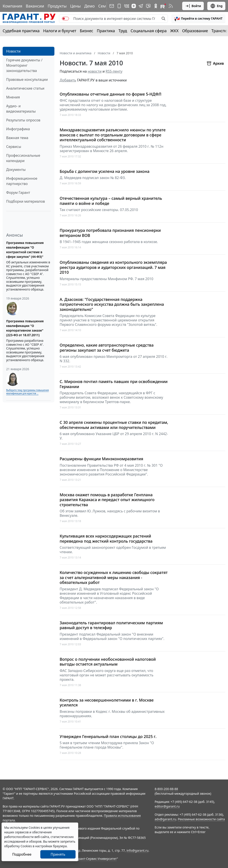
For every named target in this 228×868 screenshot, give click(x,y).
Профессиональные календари (23, 158)
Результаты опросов (23, 120)
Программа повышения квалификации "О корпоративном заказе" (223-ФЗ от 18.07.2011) (25, 328)
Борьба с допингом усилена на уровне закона (105, 171)
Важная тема (17, 138)
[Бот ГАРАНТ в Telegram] (148, 6)
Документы (16, 170)
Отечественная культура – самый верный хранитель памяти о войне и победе (111, 201)
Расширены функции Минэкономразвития (101, 459)
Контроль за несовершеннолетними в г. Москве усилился (107, 703)
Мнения (13, 97)
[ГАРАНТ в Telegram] (141, 6)
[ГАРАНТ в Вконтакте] (127, 6)
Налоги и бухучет (60, 31)
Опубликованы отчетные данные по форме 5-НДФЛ (111, 94)
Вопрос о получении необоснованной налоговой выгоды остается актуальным (108, 662)
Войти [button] (193, 6)
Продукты (57, 6)
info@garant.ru (137, 850)
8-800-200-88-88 (166, 789)
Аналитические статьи (25, 88)
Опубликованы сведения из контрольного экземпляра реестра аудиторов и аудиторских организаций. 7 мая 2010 (113, 267)
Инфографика (18, 129)
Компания (12, 6)
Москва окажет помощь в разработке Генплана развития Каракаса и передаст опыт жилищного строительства (107, 500)
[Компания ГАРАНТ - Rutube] (163, 6)
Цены (75, 6)
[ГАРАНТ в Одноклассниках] (156, 6)
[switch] (65, 19)
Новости (13, 51)
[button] (198, 19)
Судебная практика (21, 31)
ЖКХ (174, 31)
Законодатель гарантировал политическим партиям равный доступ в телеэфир (111, 625)
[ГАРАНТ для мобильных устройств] (119, 6)
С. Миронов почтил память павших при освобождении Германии (114, 384)
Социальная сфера (149, 31)
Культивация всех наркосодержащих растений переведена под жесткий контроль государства (106, 539)
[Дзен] (134, 6)
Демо (89, 6)
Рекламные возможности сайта (201, 819)
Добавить (68, 80)
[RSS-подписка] (171, 6)
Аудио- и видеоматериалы (21, 109)
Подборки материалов (26, 201)
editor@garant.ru (167, 806)
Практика (106, 31)
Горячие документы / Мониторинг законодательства (24, 65)
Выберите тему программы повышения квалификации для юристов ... (27, 392)
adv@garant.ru (165, 819)
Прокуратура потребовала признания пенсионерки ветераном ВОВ (110, 233)
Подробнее (22, 854)
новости (95, 71)
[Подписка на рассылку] (112, 6)
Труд (123, 31)
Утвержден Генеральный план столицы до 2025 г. (108, 737)
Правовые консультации (27, 79)
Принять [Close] (58, 854)
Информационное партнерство (22, 181)
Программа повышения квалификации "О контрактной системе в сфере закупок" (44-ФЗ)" (25, 250)
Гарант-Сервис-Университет (96, 859)
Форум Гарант (18, 192)
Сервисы (14, 147)
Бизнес (86, 31)
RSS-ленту (114, 71)
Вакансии (35, 6)
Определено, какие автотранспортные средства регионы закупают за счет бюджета (107, 348)
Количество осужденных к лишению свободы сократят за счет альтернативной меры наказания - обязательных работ (114, 577)
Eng (216, 6)
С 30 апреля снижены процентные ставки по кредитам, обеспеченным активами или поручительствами (114, 425)
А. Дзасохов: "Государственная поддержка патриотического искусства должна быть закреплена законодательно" (112, 304)
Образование (195, 31)
